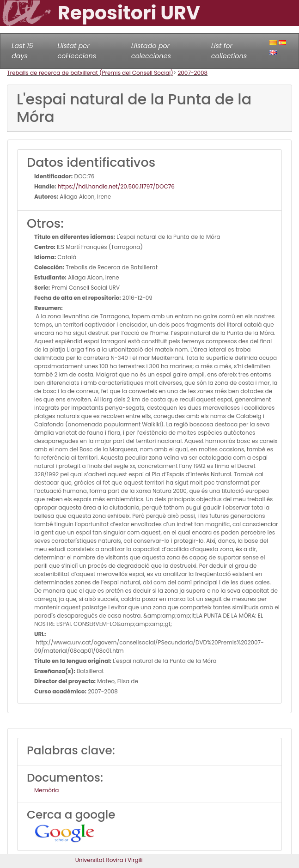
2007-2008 (192, 73)
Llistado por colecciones (151, 51)
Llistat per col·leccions (77, 51)
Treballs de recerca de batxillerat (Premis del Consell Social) (90, 73)
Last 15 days (22, 51)
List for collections (229, 51)
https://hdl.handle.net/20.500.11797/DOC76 (116, 186)
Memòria (46, 790)
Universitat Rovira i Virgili (109, 860)
